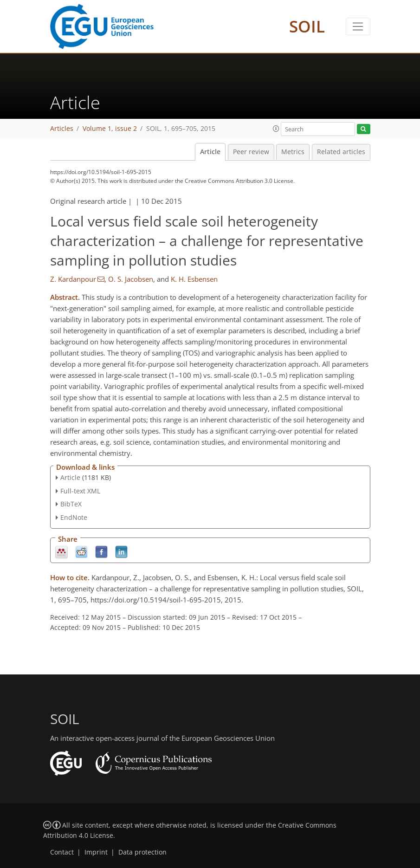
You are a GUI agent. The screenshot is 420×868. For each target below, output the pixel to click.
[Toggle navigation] (358, 26)
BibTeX (71, 504)
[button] (276, 129)
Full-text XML (80, 491)
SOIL (307, 26)
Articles (62, 129)
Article (210, 152)
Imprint (96, 852)
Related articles (341, 152)
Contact (62, 852)
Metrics (293, 152)
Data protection (142, 852)
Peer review (251, 152)
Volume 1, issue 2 (110, 129)
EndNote (74, 517)
